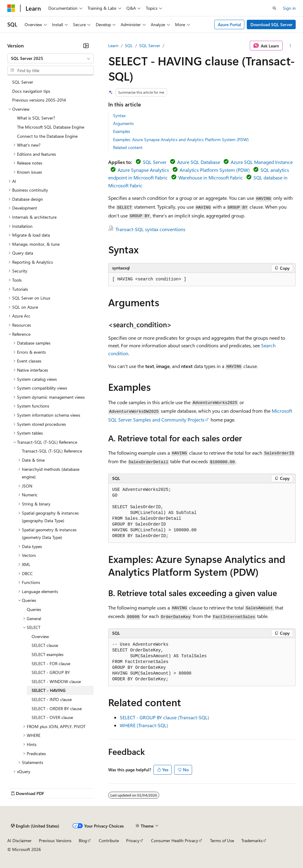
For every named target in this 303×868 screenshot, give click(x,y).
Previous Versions (55, 840)
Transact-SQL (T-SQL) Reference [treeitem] (52, 451)
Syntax (119, 115)
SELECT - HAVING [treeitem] (49, 690)
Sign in (289, 8)
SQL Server (150, 45)
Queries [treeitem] (34, 609)
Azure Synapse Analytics (143, 170)
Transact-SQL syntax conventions (150, 229)
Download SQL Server (271, 24)
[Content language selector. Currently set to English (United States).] (35, 826)
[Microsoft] (11, 8)
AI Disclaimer (19, 840)
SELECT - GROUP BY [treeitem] (51, 672)
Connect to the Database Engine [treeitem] (47, 136)
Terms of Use (222, 840)
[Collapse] (86, 46)
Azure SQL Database (199, 162)
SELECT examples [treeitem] (48, 654)
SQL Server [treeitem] (23, 82)
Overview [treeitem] (40, 636)
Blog (83, 840)
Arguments (123, 123)
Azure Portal (229, 24)
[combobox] (50, 58)
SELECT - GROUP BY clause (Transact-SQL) (164, 717)
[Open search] (274, 8)
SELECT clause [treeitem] (45, 645)
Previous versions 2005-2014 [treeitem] (39, 100)
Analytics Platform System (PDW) (215, 170)
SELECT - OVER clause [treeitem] (52, 717)
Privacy (133, 840)
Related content (128, 147)
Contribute (109, 840)
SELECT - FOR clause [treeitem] (51, 663)
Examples (122, 131)
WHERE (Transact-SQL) (144, 725)
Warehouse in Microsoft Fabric (211, 177)
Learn (113, 45)
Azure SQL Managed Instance (262, 162)
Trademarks (252, 840)
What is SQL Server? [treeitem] (36, 118)
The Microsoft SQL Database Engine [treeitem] (51, 127)
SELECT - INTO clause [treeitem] (52, 699)
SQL (129, 45)
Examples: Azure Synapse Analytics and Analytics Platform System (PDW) (181, 139)
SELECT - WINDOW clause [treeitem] (56, 681)
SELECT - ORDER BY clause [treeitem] (57, 708)
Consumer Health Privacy (175, 840)
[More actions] (290, 46)
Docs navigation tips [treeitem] (31, 91)
